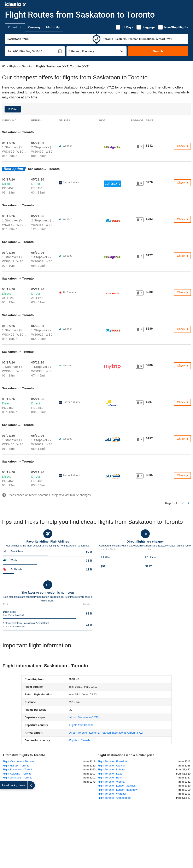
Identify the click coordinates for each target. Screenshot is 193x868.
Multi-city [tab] (53, 27)
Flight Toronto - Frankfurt (112, 761)
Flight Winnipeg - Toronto (17, 778)
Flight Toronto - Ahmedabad (114, 798)
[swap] (96, 39)
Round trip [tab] (15, 27)
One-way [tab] (34, 27)
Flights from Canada (81, 725)
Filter (14, 109)
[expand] (4, 785)
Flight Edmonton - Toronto (18, 769)
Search (158, 51)
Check (183, 146)
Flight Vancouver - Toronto (18, 761)
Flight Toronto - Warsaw (112, 794)
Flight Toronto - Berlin (110, 778)
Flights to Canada (80, 740)
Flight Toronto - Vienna (111, 782)
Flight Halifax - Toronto (16, 766)
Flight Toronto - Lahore (111, 769)
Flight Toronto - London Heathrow (118, 790)
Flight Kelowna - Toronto (17, 774)
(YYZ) (106, 733)
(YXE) (84, 717)
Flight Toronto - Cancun (112, 766)
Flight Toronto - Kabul (110, 774)
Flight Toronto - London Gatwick (116, 786)
